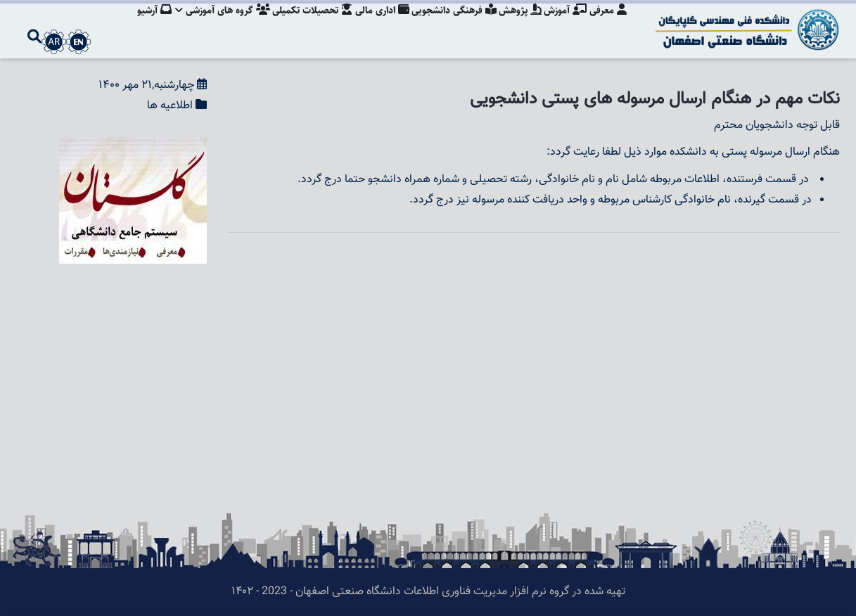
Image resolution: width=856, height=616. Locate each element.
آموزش (564, 25)
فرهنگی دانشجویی (448, 25)
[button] (133, 147)
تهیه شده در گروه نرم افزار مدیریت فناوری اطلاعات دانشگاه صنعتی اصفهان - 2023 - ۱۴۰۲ (428, 592)
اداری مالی (375, 25)
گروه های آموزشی (211, 25)
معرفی (608, 25)
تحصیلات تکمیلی (303, 25)
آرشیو (141, 25)
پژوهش (517, 25)
